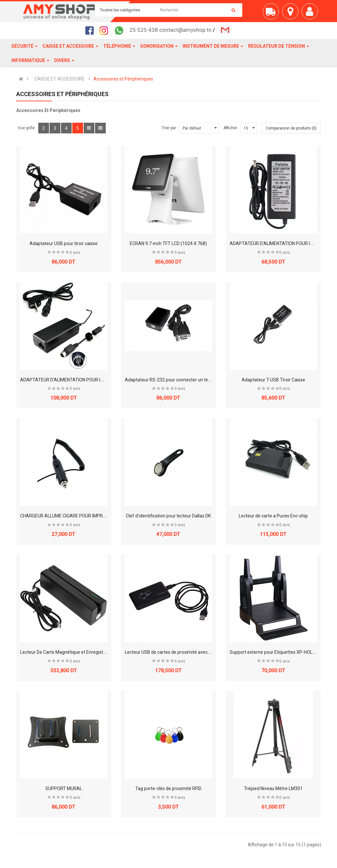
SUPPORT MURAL (64, 788)
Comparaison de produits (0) (291, 128)
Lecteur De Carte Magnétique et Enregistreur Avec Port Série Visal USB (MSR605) (103, 652)
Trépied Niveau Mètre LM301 (273, 788)
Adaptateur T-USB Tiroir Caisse (273, 380)
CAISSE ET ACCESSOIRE (60, 79)
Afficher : (231, 128)
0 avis (75, 253)
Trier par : (170, 128)
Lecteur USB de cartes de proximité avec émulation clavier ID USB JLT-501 (200, 652)
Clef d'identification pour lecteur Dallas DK (168, 516)
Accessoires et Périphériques (123, 79)
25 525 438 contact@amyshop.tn (170, 30)
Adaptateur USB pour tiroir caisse (64, 243)
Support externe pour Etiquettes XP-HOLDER (275, 652)
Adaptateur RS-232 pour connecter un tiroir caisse (176, 380)
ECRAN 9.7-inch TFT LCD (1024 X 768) (168, 243)
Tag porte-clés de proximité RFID (168, 788)
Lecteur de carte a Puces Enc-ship (273, 516)
